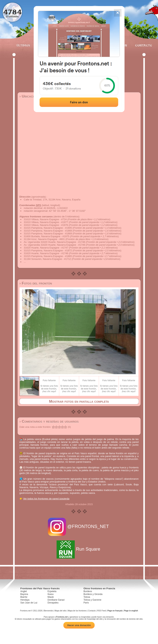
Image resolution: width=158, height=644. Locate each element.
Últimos (23, 45)
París (86, 603)
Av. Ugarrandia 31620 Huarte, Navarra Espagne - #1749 (54, 245)
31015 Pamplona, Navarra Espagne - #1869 (48, 234)
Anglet (24, 591)
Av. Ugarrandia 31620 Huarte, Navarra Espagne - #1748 (54, 242)
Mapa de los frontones (77, 611)
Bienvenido (48, 611)
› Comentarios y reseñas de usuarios (49, 421)
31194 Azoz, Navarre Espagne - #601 (44, 239)
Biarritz (24, 597)
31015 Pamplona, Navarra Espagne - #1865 (48, 256)
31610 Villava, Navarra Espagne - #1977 (46, 222)
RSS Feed (102, 611)
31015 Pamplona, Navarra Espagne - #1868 (48, 231)
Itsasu (51, 594)
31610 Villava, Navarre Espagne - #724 (45, 219)
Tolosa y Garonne (92, 600)
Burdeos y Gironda (93, 594)
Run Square (79, 549)
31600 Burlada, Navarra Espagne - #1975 (47, 236)
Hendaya (25, 600)
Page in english (131, 611)
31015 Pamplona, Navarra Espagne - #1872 (48, 250)
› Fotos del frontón (36, 283)
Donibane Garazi (56, 600)
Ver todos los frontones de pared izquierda (46, 499)
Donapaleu (53, 603)
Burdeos (88, 591)
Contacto (142, 45)
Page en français (115, 611)
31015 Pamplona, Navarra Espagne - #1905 (48, 228)
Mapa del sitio (61, 611)
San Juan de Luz (29, 603)
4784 (12, 12)
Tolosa (87, 597)
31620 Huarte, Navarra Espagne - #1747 (46, 248)
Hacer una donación (79, 625)
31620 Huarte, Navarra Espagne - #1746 (46, 253)
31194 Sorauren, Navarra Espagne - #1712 (47, 259)
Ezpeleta (52, 591)
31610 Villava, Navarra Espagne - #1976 (46, 225)
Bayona (24, 594)
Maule (51, 597)
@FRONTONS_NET (79, 526)
